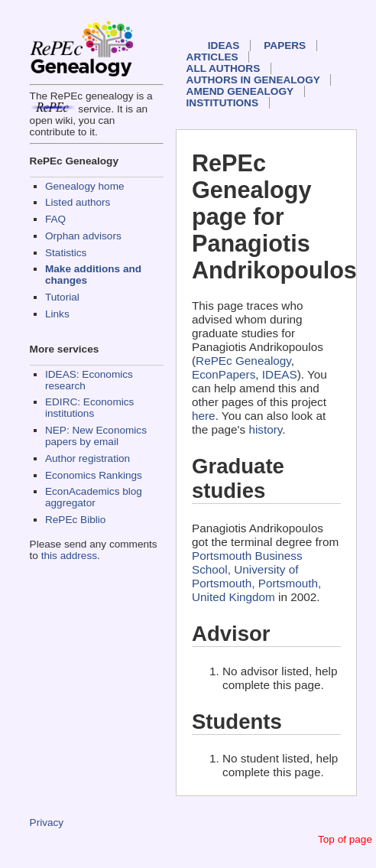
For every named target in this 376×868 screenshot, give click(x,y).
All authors (224, 68)
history (265, 429)
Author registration (88, 458)
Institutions (222, 103)
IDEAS (224, 46)
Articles (212, 57)
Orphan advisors (83, 236)
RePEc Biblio (75, 520)
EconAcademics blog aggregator (94, 497)
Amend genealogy (240, 91)
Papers (285, 46)
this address (69, 556)
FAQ (55, 219)
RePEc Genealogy (243, 361)
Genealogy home (85, 186)
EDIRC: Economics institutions (89, 408)
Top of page (345, 839)
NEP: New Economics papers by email (96, 436)
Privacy (47, 822)
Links (57, 314)
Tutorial (62, 297)
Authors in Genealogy (253, 80)
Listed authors (78, 202)
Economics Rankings (94, 475)
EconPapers (224, 374)
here (204, 416)
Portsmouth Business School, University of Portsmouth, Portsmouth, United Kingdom (256, 576)
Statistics (66, 253)
